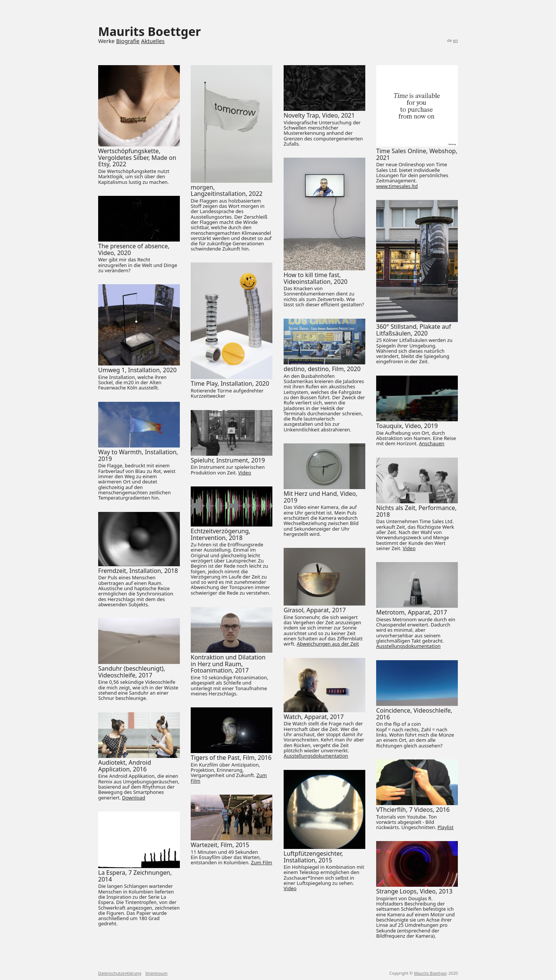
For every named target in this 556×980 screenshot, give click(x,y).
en (455, 40)
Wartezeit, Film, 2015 (220, 845)
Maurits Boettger (430, 973)
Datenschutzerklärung (120, 973)
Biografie (128, 41)
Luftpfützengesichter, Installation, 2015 (313, 857)
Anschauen (432, 443)
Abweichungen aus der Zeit (328, 644)
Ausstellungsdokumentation (408, 646)
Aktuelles (153, 41)
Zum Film (262, 862)
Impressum (156, 973)
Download (134, 798)
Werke (106, 41)
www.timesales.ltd (397, 186)
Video (245, 473)
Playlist (446, 827)
